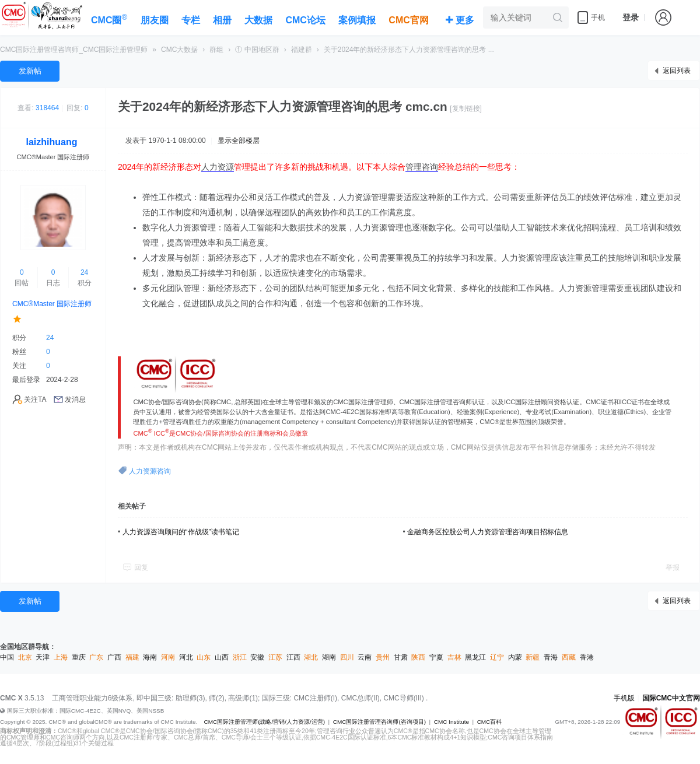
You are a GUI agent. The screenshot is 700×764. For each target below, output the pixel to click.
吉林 (454, 657)
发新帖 (30, 71)
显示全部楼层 (239, 141)
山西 (222, 657)
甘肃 (401, 657)
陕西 (418, 657)
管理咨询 (422, 167)
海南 (150, 657)
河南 (168, 657)
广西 (114, 657)
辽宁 (497, 657)
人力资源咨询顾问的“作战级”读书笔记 (181, 532)
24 (84, 272)
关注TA (35, 399)
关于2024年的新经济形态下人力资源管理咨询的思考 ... (409, 50)
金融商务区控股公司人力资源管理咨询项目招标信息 (488, 532)
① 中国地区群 (257, 50)
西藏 (569, 657)
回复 (141, 567)
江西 (293, 657)
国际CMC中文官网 (671, 698)
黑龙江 (475, 657)
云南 (365, 657)
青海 (551, 657)
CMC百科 (490, 722)
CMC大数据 (179, 50)
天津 (43, 657)
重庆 (79, 657)
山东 (204, 657)
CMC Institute (452, 722)
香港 (587, 657)
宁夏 (436, 657)
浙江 (240, 657)
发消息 (75, 399)
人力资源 (218, 167)
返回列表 (677, 71)
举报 (673, 567)
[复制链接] (466, 108)
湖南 (329, 657)
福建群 (302, 50)
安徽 (257, 657)
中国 (7, 657)
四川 (347, 657)
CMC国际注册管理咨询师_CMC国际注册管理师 (74, 50)
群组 (216, 50)
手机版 (624, 698)
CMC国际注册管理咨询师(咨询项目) (379, 722)
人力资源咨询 (150, 471)
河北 (186, 657)
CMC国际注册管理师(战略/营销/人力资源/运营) (264, 722)
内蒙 (515, 657)
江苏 (275, 657)
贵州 (383, 657)
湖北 (311, 657)
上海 (61, 657)
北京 (25, 657)
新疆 (533, 657)
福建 (132, 657)
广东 (96, 657)
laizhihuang (52, 142)
